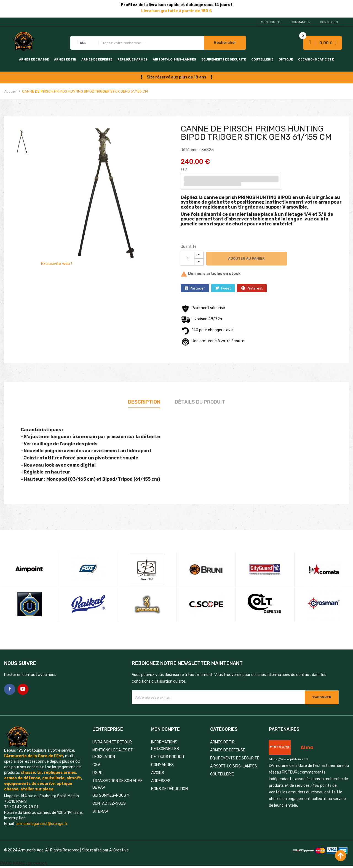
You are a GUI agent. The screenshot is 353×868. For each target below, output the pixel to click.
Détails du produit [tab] (200, 402)
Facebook (10, 689)
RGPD (97, 773)
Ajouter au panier (247, 258)
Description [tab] (144, 402)
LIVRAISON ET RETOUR (112, 742)
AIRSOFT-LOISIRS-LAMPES (174, 60)
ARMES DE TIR (65, 60)
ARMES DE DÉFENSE (97, 60)
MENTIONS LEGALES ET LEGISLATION (113, 753)
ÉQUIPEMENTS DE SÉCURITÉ (224, 60)
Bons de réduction (169, 789)
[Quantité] (188, 259)
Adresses (161, 781)
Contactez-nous (109, 803)
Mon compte (271, 22)
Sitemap (100, 812)
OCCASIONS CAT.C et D (316, 60)
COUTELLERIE (262, 60)
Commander (301, 22)
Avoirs (158, 773)
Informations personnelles (165, 745)
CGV (96, 765)
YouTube (23, 689)
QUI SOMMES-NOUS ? (111, 795)
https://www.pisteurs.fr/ (289, 759)
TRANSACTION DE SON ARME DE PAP (117, 784)
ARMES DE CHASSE (34, 60)
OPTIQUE (286, 60)
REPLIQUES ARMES (133, 60)
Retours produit (168, 757)
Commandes (162, 765)
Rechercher (225, 43)
